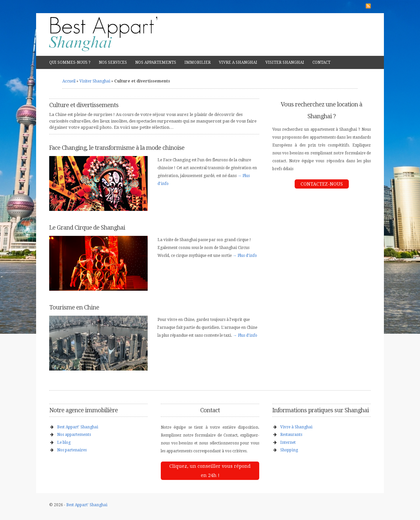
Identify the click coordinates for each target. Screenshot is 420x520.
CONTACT (321, 62)
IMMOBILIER (198, 62)
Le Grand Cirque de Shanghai (87, 227)
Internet (288, 442)
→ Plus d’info (245, 256)
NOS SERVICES (113, 62)
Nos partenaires (72, 450)
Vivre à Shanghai (296, 427)
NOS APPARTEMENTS (156, 62)
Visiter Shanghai (95, 81)
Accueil (69, 81)
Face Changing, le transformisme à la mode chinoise (117, 148)
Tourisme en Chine (74, 307)
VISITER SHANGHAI (285, 62)
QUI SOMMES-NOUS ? (70, 62)
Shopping (289, 450)
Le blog (64, 442)
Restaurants (291, 435)
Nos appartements (74, 435)
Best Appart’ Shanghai (78, 427)
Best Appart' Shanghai (87, 505)
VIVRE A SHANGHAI (238, 62)
